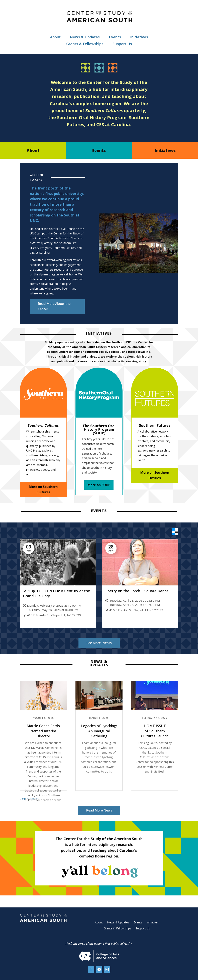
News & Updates (85, 37)
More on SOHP (99, 485)
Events (115, 37)
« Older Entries (29, 799)
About (55, 37)
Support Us (122, 44)
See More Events (99, 643)
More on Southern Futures (155, 475)
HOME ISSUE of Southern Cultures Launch (155, 731)
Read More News (99, 810)
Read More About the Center (54, 306)
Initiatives (139, 37)
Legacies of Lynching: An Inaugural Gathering (99, 731)
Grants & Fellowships (85, 44)
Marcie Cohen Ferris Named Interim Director (43, 731)
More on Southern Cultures (43, 489)
